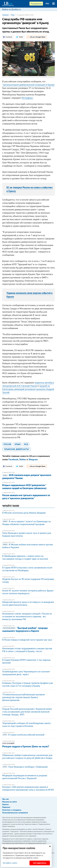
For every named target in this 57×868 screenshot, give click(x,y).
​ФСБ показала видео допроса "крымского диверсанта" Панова (27, 477)
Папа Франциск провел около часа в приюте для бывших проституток (27, 534)
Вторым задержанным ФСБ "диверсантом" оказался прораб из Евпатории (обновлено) (24, 487)
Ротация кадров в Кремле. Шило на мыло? (26, 746)
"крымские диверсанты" (17, 449)
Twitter (23, 459)
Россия (7, 444)
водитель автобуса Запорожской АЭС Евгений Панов (28, 384)
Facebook (13, 459)
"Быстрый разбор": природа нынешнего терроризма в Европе (25, 629)
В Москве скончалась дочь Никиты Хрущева (24, 513)
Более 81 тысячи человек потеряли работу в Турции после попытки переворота (28, 592)
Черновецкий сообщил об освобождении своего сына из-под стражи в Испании (26, 725)
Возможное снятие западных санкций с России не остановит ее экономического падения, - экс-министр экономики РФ (27, 616)
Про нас (6, 799)
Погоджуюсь (40, 863)
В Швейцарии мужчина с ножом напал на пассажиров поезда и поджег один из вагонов (25, 557)
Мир (13, 15)
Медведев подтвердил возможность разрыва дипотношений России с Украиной (25, 777)
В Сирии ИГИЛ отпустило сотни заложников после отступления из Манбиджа (27, 569)
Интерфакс (27, 98)
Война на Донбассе (12, 9)
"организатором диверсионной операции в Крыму (28, 85)
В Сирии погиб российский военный (23, 735)
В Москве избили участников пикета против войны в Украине (27, 546)
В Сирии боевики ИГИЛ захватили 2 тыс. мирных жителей (26, 661)
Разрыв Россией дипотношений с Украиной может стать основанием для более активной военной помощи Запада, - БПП (27, 712)
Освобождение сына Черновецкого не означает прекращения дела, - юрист (26, 673)
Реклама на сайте (9, 802)
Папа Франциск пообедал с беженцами (25, 767)
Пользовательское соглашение (15, 813)
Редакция (6, 807)
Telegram (33, 459)
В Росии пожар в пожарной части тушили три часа (27, 640)
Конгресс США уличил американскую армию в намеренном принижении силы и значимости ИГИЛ (28, 788)
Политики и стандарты (12, 810)
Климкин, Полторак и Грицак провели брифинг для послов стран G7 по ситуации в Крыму (28, 684)
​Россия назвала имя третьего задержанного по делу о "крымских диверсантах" (26, 497)
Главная (5, 15)
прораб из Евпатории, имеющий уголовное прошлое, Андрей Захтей (28, 389)
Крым (18, 444)
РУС (47, 4)
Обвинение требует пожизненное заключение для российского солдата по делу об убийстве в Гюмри (27, 757)
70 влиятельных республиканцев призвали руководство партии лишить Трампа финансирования (23, 697)
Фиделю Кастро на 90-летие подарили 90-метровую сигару (28, 580)
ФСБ (26, 444)
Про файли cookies (10, 863)
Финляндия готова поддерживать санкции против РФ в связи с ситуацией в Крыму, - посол (27, 650)
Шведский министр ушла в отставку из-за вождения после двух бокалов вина (28, 603)
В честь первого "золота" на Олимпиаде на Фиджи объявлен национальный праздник (26, 523)
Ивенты (5, 804)
